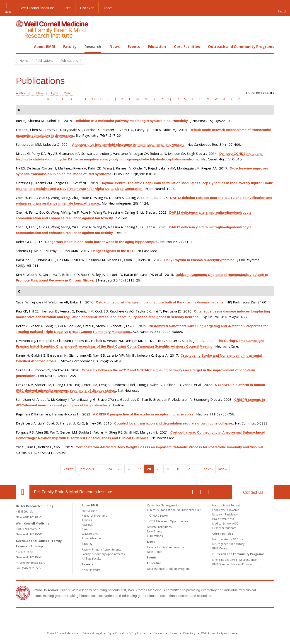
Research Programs (94, 516)
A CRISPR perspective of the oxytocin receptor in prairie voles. (144, 414)
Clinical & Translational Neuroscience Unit (174, 510)
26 (129, 469)
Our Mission (89, 511)
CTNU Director (159, 516)
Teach (108, 8)
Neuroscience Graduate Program (168, 569)
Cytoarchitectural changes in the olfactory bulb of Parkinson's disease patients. (160, 302)
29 (159, 469)
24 (110, 469)
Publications (155, 536)
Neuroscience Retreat (226, 505)
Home (21, 47)
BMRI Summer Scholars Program (233, 564)
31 (178, 469)
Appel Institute (91, 570)
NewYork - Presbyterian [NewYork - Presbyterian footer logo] (183, 617)
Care (67, 8)
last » (223, 469)
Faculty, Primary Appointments (101, 550)
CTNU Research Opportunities (169, 521)
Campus (87, 529)
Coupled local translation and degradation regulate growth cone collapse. (174, 423)
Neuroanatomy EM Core (228, 539)
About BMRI (45, 47)
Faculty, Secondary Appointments (103, 554)
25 (120, 469)
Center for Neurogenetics (163, 505)
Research (93, 47)
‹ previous (86, 469)
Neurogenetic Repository (228, 544)
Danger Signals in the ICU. (113, 251)
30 (168, 469)
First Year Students (224, 528)
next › (208, 469)
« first (68, 469)
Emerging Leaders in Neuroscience (234, 560)
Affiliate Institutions (159, 527)
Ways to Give (90, 534)
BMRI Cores (220, 548)
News (115, 47)
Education (157, 47)
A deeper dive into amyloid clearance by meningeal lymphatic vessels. (129, 144)
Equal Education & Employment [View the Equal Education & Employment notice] (128, 633)
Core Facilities (187, 47)
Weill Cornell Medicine (37, 8)
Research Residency (225, 514)
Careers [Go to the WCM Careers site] (158, 633)
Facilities (87, 525)
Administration (91, 538)
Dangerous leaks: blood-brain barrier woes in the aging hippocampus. (102, 242)
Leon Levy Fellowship (226, 510)
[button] (282, 8)
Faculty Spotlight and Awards (166, 547)
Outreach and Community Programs (241, 47)
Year (68, 93)
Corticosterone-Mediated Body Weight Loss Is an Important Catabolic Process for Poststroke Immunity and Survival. (170, 447)
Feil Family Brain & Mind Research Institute (73, 492)
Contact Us (253, 492)
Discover (87, 8)
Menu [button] (8, 12)
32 (188, 469)
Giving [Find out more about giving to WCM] (173, 633)
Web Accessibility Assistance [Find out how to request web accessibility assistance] (219, 633)
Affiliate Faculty (91, 559)
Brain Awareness (223, 519)
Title (37, 93)
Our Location (23, 492)
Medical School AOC (225, 524)
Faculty (70, 47)
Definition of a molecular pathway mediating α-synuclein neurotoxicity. (132, 121)
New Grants (155, 531)
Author (21, 93)
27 (139, 469)
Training (87, 520)
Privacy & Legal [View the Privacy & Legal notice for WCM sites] (92, 633)
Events (134, 47)
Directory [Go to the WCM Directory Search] (189, 633)
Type (54, 93)
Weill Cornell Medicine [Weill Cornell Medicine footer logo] (112, 617)
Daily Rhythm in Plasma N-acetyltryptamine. (200, 260)
